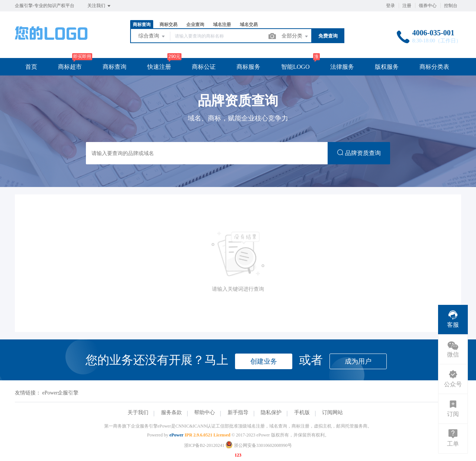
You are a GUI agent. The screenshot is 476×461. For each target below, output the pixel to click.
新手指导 (238, 412)
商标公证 (204, 67)
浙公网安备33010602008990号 (259, 445)
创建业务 (264, 361)
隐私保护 (271, 412)
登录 (390, 6)
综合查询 (152, 36)
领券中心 (428, 6)
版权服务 (387, 67)
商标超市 (70, 67)
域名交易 (249, 25)
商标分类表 (434, 67)
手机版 (302, 412)
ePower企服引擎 (61, 393)
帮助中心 (205, 412)
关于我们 (138, 412)
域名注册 (222, 25)
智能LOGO (295, 67)
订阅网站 (332, 412)
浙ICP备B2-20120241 (204, 445)
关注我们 (99, 6)
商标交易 (168, 25)
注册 (407, 6)
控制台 (451, 6)
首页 (31, 67)
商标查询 (142, 25)
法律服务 (342, 67)
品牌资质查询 (359, 153)
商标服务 (248, 67)
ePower (176, 435)
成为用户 (358, 361)
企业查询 (195, 25)
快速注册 (159, 67)
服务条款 (171, 412)
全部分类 (295, 36)
